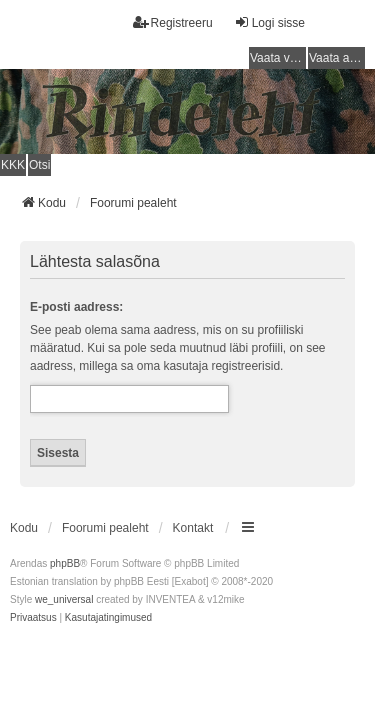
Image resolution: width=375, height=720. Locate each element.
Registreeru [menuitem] (173, 22)
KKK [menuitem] (13, 165)
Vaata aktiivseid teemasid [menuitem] (337, 58)
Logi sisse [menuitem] (269, 22)
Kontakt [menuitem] (193, 528)
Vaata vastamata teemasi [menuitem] (278, 58)
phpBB (65, 563)
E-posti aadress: (76, 307)
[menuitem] (33, 618)
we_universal (64, 599)
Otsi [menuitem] (39, 165)
